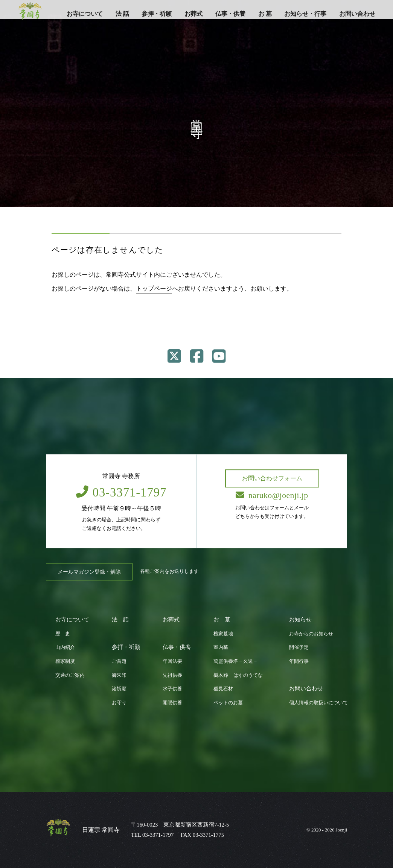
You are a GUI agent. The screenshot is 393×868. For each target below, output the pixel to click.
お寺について (85, 14)
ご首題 (119, 661)
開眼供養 (172, 703)
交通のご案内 (70, 675)
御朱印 (119, 675)
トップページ (154, 289)
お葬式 (193, 14)
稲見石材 (223, 689)
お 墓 (265, 14)
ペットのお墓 (228, 703)
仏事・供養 (230, 14)
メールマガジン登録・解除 (89, 572)
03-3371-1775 (208, 835)
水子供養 (172, 689)
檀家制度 (65, 661)
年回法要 (172, 661)
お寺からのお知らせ (311, 634)
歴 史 (63, 634)
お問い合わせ (357, 14)
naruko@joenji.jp (272, 495)
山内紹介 (65, 647)
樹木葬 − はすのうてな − (240, 675)
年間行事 (299, 661)
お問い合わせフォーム (272, 478)
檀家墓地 (223, 634)
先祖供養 (172, 675)
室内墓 (221, 647)
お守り (119, 703)
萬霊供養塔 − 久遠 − (235, 661)
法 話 (122, 14)
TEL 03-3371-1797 (152, 835)
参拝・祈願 (157, 14)
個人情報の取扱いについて (318, 703)
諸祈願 (119, 689)
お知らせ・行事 (305, 14)
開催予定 (299, 647)
